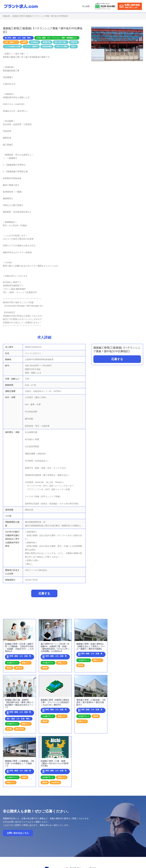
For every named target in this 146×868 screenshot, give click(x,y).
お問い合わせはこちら (18, 777)
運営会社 (117, 826)
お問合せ (106, 826)
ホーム (61, 826)
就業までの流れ (74, 826)
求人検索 (86, 6)
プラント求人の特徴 (91, 826)
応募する (117, 359)
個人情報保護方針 (131, 826)
